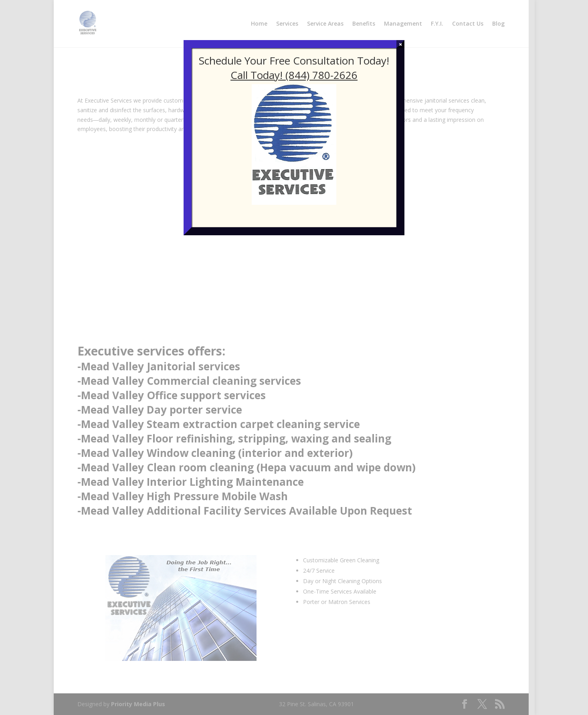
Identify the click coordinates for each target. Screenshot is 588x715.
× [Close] (401, 44)
